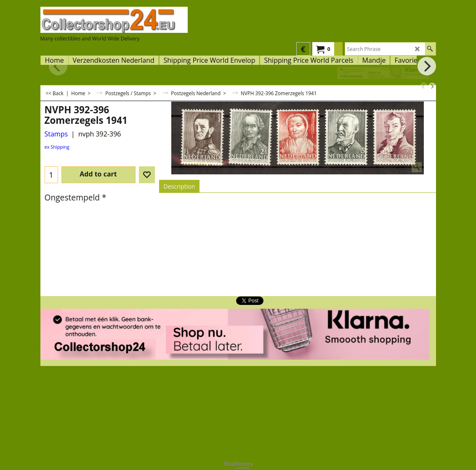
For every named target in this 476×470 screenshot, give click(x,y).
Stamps (56, 134)
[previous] (424, 86)
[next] (432, 86)
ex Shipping (57, 147)
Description (179, 186)
